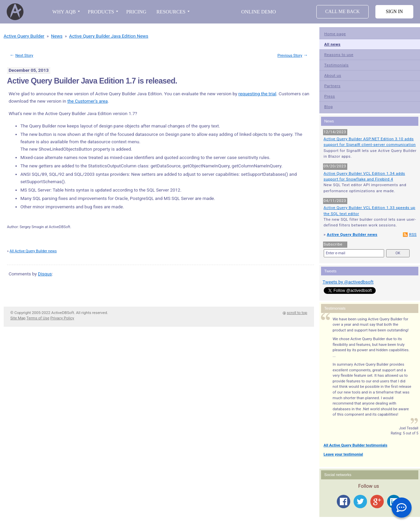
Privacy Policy (62, 318)
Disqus (45, 274)
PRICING (136, 12)
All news (332, 44)
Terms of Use (38, 318)
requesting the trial (257, 94)
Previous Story (290, 55)
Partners (332, 86)
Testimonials (337, 65)
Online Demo (259, 12)
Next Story (24, 55)
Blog (329, 107)
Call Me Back (343, 12)
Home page (335, 34)
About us (333, 75)
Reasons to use (339, 55)
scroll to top (297, 313)
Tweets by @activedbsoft (348, 282)
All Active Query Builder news (33, 251)
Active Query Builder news (352, 234)
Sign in (394, 12)
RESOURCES (171, 12)
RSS (413, 234)
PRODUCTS (101, 12)
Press (330, 96)
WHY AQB (64, 12)
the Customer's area (88, 101)
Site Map (18, 318)
